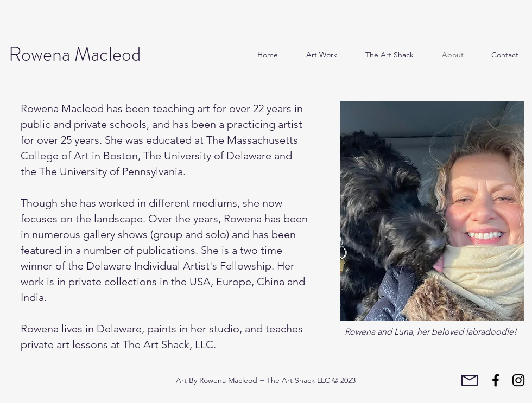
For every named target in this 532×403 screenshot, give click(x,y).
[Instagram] (518, 380)
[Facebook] (496, 380)
